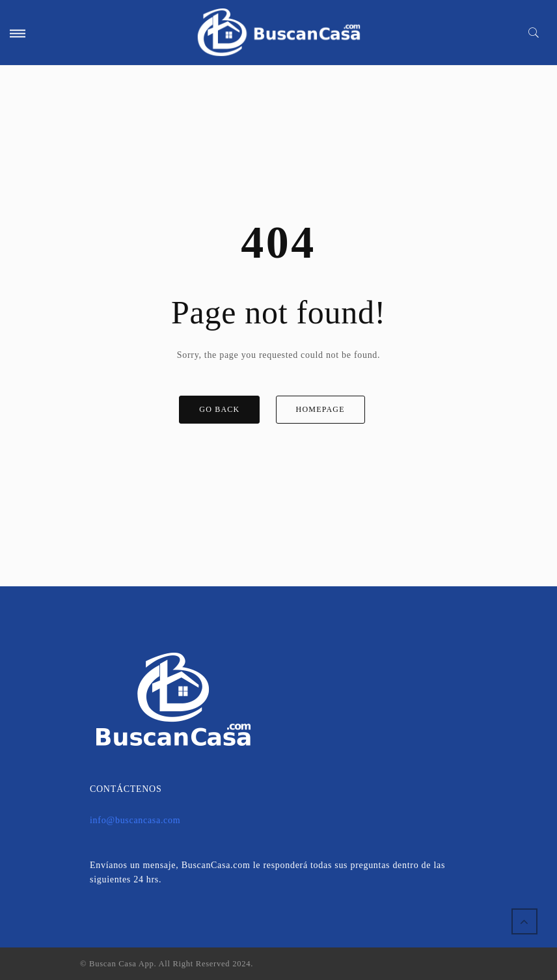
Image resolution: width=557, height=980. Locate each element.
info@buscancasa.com (135, 820)
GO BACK (219, 409)
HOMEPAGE (320, 409)
